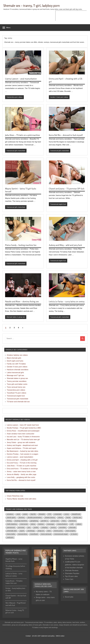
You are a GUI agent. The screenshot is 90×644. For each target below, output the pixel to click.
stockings (31, 531)
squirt (22, 531)
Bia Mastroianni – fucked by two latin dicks (22, 451)
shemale (72, 527)
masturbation (62, 524)
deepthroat (76, 514)
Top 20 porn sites (71, 576)
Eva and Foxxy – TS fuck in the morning (22, 463)
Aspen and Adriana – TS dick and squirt (21, 448)
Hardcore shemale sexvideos (18, 370)
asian (25, 514)
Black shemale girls (14, 358)
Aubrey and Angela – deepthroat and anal (22, 445)
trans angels (71, 531)
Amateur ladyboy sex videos (17, 355)
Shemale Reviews (72, 571)
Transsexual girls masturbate (16, 151)
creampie (58, 514)
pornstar (21, 527)
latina (33, 524)
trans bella (11, 534)
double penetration (35, 517)
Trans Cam (69, 579)
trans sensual (46, 534)
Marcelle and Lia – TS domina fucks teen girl (23, 440)
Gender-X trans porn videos (59, 97)
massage (51, 524)
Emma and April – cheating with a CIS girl (22, 460)
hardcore (73, 521)
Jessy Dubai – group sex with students (21, 442)
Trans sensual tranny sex (16, 387)
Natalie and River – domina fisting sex (22, 301)
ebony (61, 517)
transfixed (34, 534)
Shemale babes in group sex (16, 317)
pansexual (11, 527)
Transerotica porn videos (15, 97)
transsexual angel (61, 534)
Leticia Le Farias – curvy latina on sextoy (67, 301)
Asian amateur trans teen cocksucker (21, 434)
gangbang (34, 521)
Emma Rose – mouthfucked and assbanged (23, 431)
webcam (10, 537)
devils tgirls (11, 517)
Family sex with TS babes (16, 364)
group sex (55, 521)
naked (79, 524)
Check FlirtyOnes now (15, 496)
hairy (64, 521)
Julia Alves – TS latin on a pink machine (22, 135)
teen (49, 531)
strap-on (41, 531)
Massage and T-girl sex (15, 375)
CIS (50, 514)
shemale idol (12, 531)
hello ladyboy (12, 524)
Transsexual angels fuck (58, 204)
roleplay (45, 527)
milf (72, 524)
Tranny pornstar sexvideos (17, 381)
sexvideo (63, 527)
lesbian (41, 524)
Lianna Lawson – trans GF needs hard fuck (23, 425)
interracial (24, 524)
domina (22, 517)
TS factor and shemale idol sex (18, 402)
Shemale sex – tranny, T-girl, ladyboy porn (33, 6)
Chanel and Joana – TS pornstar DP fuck (67, 189)
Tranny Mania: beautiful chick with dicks (21, 499)
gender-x (45, 521)
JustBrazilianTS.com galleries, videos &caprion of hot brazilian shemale (75, 565)
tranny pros (58, 531)
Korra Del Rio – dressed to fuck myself (66, 135)
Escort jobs (69, 597)
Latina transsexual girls (15, 373)
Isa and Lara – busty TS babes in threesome (23, 437)
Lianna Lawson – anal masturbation (21, 79)
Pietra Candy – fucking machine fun (21, 245)
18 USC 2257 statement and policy (43, 636)
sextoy (53, 527)
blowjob (42, 514)
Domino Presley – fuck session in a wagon (22, 454)
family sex (77, 517)
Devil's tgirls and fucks (15, 361)
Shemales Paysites (72, 573)
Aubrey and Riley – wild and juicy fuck (65, 245)
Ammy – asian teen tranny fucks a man (21, 472)
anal (18, 514)
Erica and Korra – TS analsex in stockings (22, 469)
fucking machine (21, 521)
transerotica (23, 534)
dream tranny (50, 517)
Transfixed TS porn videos (16, 393)
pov (29, 527)
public (36, 527)
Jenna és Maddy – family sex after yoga (22, 474)
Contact (28, 636)
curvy (67, 514)
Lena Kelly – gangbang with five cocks (21, 477)
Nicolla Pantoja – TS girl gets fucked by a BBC (24, 428)
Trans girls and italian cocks (17, 384)
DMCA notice (60, 636)
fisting (9, 521)
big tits (33, 514)
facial (68, 517)
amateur (10, 514)
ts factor (74, 534)
